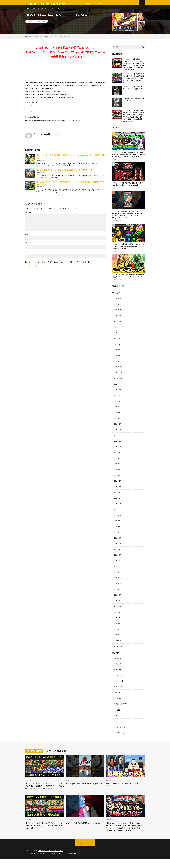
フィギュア (118, 676)
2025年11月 (118, 309)
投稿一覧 (56, 139)
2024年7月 (118, 399)
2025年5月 (118, 343)
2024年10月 (118, 382)
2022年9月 (118, 523)
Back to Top (85, 853)
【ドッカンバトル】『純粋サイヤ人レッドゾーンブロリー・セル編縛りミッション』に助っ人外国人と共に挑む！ (44, 831)
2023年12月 (118, 439)
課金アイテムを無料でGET (42, 11)
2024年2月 (118, 427)
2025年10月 (118, 315)
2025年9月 (118, 320)
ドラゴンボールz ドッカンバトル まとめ (52, 860)
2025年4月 (118, 348)
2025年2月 (118, 360)
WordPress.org (119, 733)
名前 (27, 239)
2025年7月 (118, 331)
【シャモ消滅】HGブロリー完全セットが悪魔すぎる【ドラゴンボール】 (64, 175)
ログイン (117, 716)
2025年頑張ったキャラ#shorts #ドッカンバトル (85, 786)
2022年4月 (118, 552)
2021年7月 (118, 602)
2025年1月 (118, 365)
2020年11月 (118, 648)
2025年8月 (118, 326)
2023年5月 (118, 478)
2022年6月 (118, 540)
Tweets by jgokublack (34, 117)
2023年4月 (118, 484)
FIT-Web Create (60, 863)
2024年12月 (118, 371)
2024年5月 (118, 410)
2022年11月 (118, 512)
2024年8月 (118, 394)
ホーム (28, 11)
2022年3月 (118, 557)
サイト (28, 257)
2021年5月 (118, 614)
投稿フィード (119, 722)
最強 (115, 192)
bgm (116, 659)
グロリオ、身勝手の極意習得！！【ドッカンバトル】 (85, 830)
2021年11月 (118, 580)
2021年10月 (118, 585)
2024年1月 (118, 433)
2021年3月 (118, 625)
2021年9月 (118, 591)
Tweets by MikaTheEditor (35, 110)
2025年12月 (118, 303)
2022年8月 (118, 529)
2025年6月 (118, 337)
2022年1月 (118, 569)
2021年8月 (118, 597)
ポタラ (116, 688)
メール (28, 248)
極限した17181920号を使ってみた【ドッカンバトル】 (125, 786)
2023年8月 (118, 461)
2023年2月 (118, 495)
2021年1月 (118, 636)
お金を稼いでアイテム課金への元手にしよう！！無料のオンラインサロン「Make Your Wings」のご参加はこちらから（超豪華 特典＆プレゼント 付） (66, 57)
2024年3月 (118, 422)
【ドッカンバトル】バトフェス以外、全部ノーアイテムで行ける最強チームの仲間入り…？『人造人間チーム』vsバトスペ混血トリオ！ (133, 83)
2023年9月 (118, 456)
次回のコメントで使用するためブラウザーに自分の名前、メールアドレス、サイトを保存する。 (58, 267)
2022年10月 (118, 518)
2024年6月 (118, 405)
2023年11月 (118, 444)
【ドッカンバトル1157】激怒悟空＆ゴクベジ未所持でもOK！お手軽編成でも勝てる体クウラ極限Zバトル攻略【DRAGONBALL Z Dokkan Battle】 (128, 159)
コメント (28, 217)
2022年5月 (118, 546)
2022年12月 (118, 506)
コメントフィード (120, 728)
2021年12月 (118, 574)
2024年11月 (118, 377)
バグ (63, 11)
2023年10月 (118, 450)
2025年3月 (118, 354)
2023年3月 (118, 490)
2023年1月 (118, 501)
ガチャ (116, 665)
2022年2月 (118, 563)
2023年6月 (118, 473)
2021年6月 (118, 608)
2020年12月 (118, 642)
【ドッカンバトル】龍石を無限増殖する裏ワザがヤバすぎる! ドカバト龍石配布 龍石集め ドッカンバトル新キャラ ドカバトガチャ (128, 251)
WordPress (80, 863)
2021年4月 (118, 619)
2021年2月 (118, 631)
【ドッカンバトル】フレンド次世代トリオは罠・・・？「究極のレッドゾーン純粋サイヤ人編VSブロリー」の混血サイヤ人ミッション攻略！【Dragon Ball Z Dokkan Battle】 (125, 834)
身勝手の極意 (42, 26)
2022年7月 (118, 535)
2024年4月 (118, 416)
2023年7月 (118, 467)
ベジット (117, 682)
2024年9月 (118, 388)
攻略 (56, 11)
